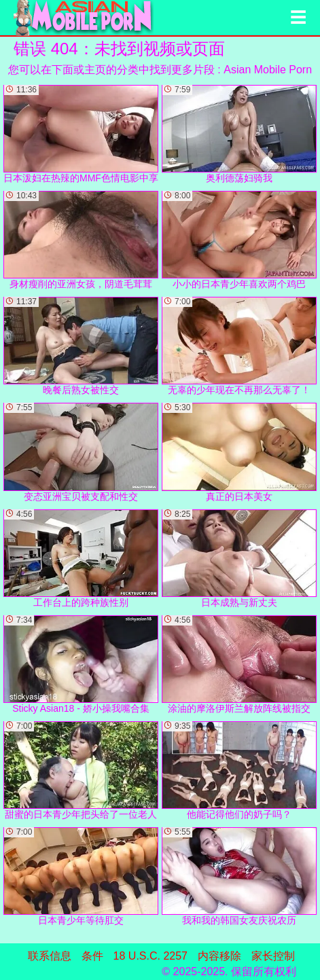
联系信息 (50, 956)
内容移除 (219, 956)
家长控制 (273, 956)
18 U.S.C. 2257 (150, 956)
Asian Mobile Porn (268, 70)
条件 (92, 956)
